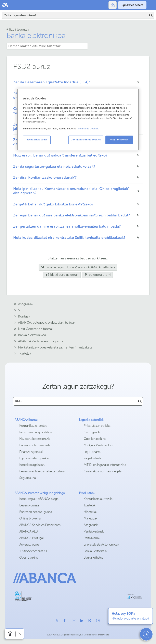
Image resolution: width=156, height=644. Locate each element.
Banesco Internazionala (35, 445)
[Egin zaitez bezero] (132, 5)
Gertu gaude (92, 432)
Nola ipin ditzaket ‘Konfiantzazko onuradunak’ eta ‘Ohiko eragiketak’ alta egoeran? (71, 191)
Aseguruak (91, 525)
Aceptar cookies (119, 140)
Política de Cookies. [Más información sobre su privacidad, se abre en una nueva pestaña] (88, 129)
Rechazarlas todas (37, 140)
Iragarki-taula (92, 458)
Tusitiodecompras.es (33, 551)
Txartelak (90, 505)
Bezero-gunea (29, 505)
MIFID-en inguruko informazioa (105, 465)
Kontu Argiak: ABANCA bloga (39, 499)
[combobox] (75, 401)
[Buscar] (140, 401)
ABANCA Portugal (31, 538)
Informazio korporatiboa (36, 432)
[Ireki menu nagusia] (151, 5)
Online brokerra (30, 518)
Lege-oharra (92, 452)
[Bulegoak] (113, 5)
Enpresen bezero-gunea (36, 512)
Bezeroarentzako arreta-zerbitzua (42, 471)
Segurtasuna (28, 478)
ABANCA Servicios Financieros (40, 525)
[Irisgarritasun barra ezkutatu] (20, 634)
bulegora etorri (97, 275)
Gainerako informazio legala (103, 471)
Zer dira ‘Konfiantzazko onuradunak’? (45, 178)
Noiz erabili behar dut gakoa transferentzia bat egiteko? (60, 155)
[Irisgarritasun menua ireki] (10, 634)
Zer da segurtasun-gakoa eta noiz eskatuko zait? (54, 167)
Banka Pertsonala (95, 551)
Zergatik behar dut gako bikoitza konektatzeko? (53, 204)
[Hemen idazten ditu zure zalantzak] (47, 46)
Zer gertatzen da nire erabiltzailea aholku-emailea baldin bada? (67, 226)
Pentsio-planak (94, 531)
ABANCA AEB (29, 531)
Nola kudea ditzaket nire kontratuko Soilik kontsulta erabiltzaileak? (69, 238)
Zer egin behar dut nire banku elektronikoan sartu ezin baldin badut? (72, 215)
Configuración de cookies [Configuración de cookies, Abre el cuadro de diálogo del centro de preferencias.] (86, 140)
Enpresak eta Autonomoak (101, 544)
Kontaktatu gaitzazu (32, 465)
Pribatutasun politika (97, 426)
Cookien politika (95, 439)
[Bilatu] (75, 15)
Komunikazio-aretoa (33, 426)
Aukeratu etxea (29, 544)
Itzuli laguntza (18, 29)
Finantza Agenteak (31, 452)
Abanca (5, 5)
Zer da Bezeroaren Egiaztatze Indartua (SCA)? (52, 82)
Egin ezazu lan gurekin (34, 458)
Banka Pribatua (94, 557)
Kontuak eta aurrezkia (98, 499)
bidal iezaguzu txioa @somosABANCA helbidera (77, 267)
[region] (78, 119)
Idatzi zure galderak (62, 275)
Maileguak (90, 518)
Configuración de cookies (98, 445)
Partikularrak (92, 538)
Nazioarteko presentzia (35, 439)
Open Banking (29, 557)
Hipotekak (90, 512)
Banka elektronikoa (36, 35)
